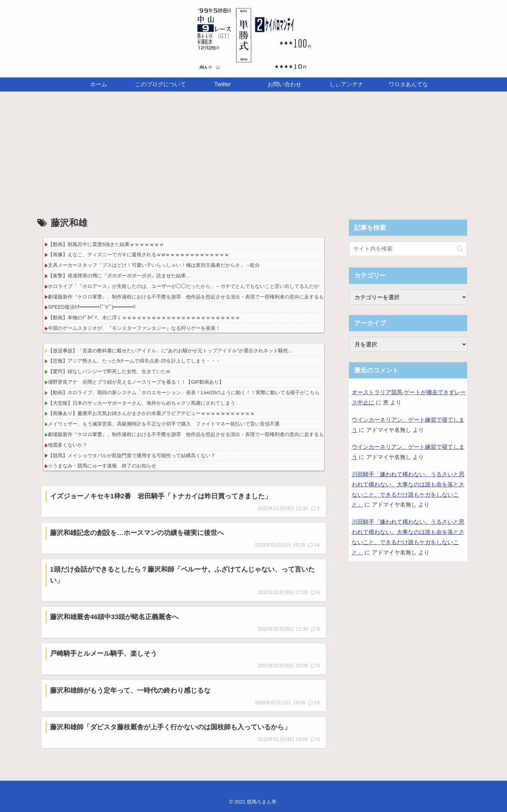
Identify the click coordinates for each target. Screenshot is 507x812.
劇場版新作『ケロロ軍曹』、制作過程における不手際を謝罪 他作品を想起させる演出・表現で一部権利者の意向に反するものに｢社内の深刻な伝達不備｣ (218, 297)
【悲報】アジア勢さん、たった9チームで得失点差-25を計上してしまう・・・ (134, 361)
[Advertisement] (254, 149)
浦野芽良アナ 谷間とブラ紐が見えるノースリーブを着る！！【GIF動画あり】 (136, 382)
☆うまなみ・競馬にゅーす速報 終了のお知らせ (102, 466)
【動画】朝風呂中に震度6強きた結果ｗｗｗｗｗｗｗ (106, 244)
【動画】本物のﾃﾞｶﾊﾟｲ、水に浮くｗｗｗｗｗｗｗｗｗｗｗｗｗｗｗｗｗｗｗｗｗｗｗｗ (144, 317)
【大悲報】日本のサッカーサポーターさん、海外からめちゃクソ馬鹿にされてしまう (142, 403)
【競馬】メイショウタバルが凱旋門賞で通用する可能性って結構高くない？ (132, 455)
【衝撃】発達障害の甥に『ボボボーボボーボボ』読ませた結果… (119, 276)
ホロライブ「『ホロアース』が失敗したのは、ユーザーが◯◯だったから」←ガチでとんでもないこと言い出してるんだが (183, 286)
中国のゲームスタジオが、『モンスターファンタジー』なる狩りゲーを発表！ (134, 328)
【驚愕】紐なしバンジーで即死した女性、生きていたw (109, 371)
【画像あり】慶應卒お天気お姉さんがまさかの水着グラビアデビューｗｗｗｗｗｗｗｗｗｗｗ (151, 413)
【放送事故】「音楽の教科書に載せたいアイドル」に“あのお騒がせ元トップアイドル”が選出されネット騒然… (170, 351)
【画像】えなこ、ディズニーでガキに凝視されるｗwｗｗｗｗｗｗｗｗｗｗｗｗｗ (138, 254)
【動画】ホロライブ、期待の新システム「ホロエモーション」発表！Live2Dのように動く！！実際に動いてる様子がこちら (184, 392)
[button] (460, 249)
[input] (408, 249)
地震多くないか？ (68, 445)
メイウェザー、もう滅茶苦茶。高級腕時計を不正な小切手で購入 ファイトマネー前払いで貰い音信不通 (164, 424)
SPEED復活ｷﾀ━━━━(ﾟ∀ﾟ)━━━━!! (92, 307)
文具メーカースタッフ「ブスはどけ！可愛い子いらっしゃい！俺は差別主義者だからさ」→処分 (154, 265)
